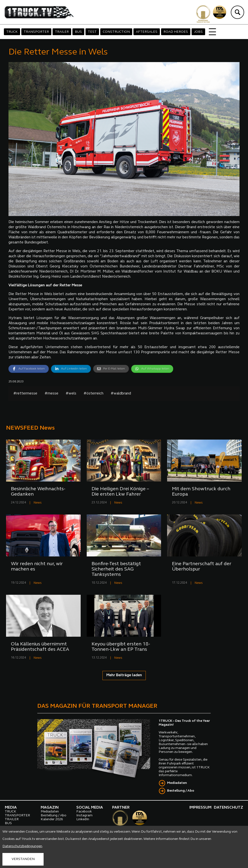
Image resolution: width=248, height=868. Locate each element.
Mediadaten (177, 783)
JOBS (198, 32)
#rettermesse (25, 394)
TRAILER (62, 32)
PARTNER (121, 808)
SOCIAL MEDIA (90, 808)
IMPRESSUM (200, 808)
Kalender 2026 (52, 819)
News (38, 503)
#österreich (93, 394)
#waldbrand (121, 394)
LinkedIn (83, 819)
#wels (71, 394)
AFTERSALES (147, 32)
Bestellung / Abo (181, 791)
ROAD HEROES (176, 32)
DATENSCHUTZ (229, 808)
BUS (78, 32)
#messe (51, 394)
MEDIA (11, 808)
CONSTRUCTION (116, 32)
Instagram (84, 816)
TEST (92, 32)
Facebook (84, 812)
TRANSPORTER (36, 32)
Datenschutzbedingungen (22, 846)
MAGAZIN (50, 808)
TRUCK (12, 32)
